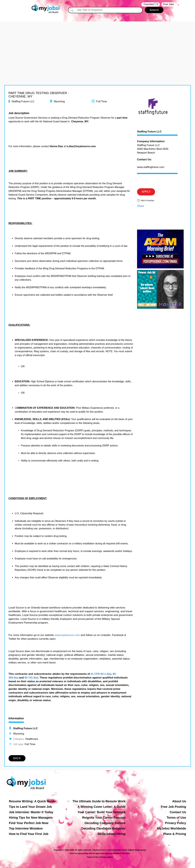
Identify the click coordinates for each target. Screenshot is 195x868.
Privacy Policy (176, 823)
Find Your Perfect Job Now (29, 823)
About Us (179, 801)
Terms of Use (176, 818)
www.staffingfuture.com (151, 167)
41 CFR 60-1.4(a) (101, 674)
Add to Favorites (147, 201)
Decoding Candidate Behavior (103, 828)
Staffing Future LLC (149, 132)
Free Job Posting (173, 807)
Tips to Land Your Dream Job (31, 807)
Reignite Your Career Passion (104, 818)
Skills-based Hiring (111, 834)
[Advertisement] (98, 43)
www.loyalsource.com (67, 635)
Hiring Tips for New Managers (31, 818)
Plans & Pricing (175, 834)
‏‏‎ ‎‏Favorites (151, 4)
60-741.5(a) (31, 678)
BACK (17, 758)
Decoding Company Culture (105, 823)
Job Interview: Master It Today (31, 812)
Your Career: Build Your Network (102, 812)
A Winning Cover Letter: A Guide (102, 807)
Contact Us (178, 812)
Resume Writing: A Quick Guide (32, 801)
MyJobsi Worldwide (172, 828)
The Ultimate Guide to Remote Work (99, 801)
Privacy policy (107, 857)
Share (141, 206)
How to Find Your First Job (29, 834)
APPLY (146, 192)
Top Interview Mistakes (26, 828)
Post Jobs (168, 4)
